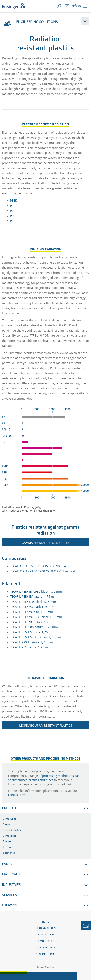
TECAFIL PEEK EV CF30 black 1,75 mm (36, 591)
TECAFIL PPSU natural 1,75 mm (31, 642)
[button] (85, 6)
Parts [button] (7, 864)
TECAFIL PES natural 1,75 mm (30, 647)
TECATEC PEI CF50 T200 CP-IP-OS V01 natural (41, 566)
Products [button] (10, 808)
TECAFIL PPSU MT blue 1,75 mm (32, 632)
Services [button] (9, 895)
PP (12, 216)
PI (11, 206)
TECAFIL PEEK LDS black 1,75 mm (33, 602)
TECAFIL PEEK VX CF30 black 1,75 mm (36, 617)
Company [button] (10, 906)
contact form (17, 795)
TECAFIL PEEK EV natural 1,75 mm (33, 596)
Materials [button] (11, 875)
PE (12, 221)
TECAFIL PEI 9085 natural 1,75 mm (34, 627)
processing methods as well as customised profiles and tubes (44, 778)
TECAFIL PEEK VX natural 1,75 (30, 622)
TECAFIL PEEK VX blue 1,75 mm (31, 612)
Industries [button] (11, 885)
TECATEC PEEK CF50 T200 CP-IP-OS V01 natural (42, 571)
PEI (12, 211)
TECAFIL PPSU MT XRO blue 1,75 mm (35, 637)
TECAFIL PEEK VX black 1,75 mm (32, 607)
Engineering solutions (30, 22)
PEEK (13, 200)
